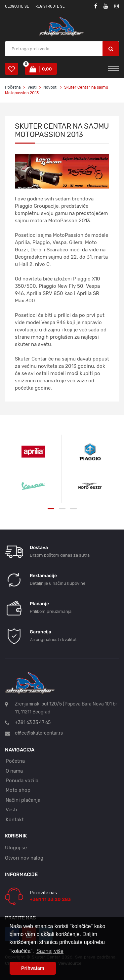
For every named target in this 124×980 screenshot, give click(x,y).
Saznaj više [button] (50, 951)
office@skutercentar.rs (39, 733)
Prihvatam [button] (33, 968)
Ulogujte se (17, 6)
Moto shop (18, 790)
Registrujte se (50, 6)
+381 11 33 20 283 (50, 899)
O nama (14, 771)
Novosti (50, 87)
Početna (13, 87)
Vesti (33, 87)
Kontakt (15, 820)
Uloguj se (16, 848)
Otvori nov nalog (24, 858)
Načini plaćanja (23, 800)
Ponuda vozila (22, 781)
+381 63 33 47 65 (33, 723)
